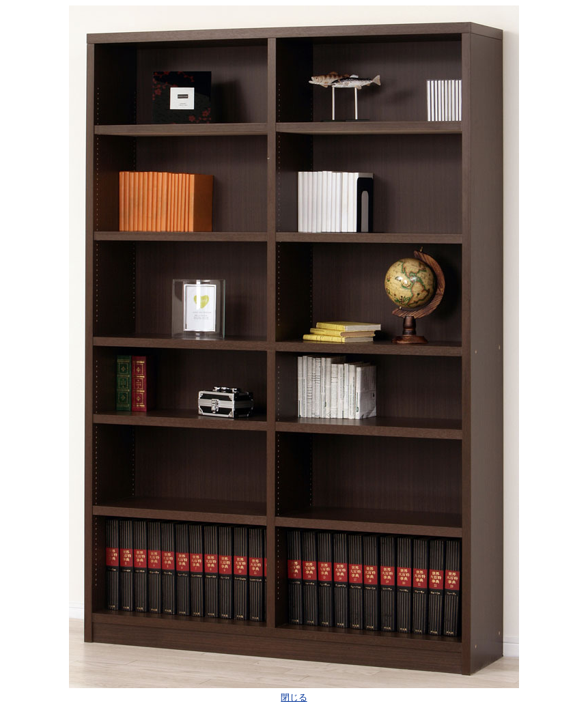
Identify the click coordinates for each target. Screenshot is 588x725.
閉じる (294, 697)
